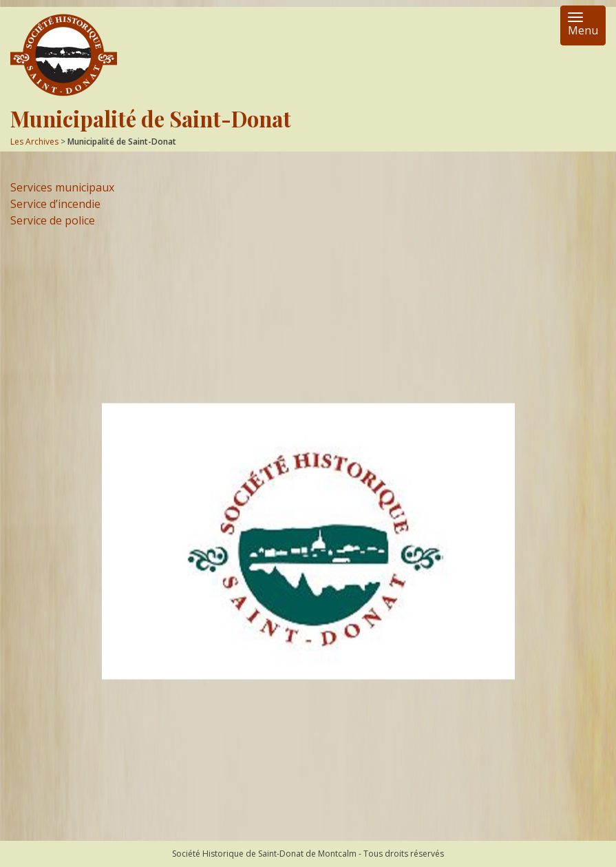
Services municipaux (62, 187)
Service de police (53, 220)
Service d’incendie (55, 204)
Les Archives (34, 142)
